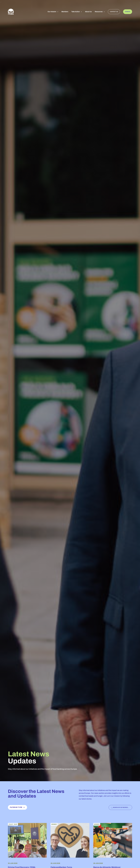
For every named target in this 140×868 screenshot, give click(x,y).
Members (65, 12)
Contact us (114, 12)
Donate (128, 12)
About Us (88, 12)
